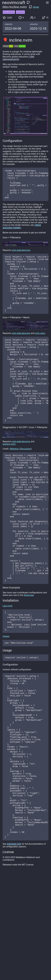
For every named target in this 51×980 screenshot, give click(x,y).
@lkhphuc (14, 487)
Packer (6, 707)
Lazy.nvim (7, 672)
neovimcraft (14, 3)
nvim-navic (40, 353)
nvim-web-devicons (21, 258)
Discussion (26, 487)
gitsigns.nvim (9, 483)
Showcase (29, 661)
